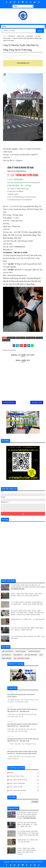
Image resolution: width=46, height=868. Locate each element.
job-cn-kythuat (8, 652)
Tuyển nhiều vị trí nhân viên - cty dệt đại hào (28, 620)
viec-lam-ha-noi (16, 788)
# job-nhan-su (11, 338)
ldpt (41, 656)
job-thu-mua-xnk (31, 656)
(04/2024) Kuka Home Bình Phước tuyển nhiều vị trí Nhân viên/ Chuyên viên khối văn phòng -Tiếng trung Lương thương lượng (27, 614)
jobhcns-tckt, (27, 56)
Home (5, 36)
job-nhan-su (12, 36)
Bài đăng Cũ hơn (37, 403)
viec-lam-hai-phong (18, 791)
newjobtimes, (34, 56)
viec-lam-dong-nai (17, 784)
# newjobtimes (31, 338)
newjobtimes (30, 36)
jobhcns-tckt (20, 36)
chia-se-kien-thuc (17, 777)
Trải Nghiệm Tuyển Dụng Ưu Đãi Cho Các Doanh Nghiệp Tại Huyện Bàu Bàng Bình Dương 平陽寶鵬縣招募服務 (28, 588)
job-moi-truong (34, 652)
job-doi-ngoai (21, 652)
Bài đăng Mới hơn (9, 403)
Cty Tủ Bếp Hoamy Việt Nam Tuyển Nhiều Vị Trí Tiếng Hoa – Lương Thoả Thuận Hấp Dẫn (28, 834)
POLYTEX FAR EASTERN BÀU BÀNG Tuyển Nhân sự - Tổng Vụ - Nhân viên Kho (27, 826)
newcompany (7, 659)
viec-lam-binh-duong (18, 781)
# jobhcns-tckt (21, 338)
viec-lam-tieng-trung (22, 659)
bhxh (11, 774)
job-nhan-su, (20, 56)
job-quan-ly (18, 656)
